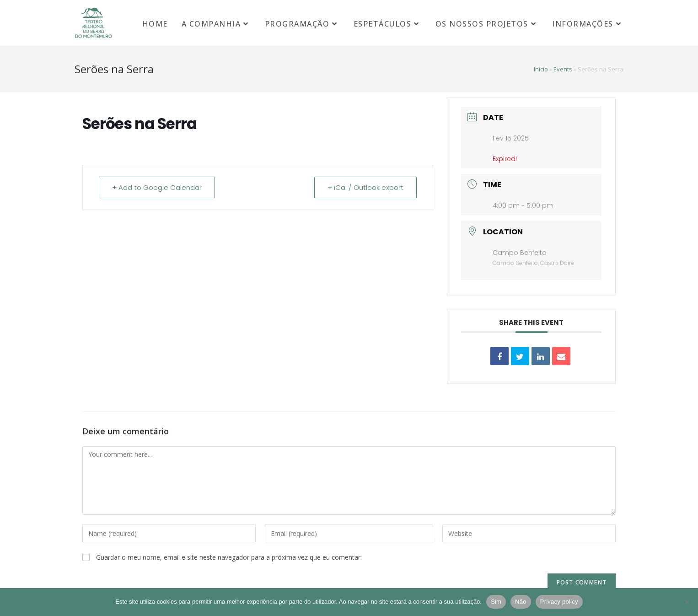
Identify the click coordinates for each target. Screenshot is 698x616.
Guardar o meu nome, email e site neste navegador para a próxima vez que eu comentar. (229, 557)
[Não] (687, 602)
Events (563, 69)
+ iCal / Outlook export (365, 187)
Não (521, 602)
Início (541, 69)
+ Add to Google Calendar (157, 187)
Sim (496, 602)
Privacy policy (559, 602)
